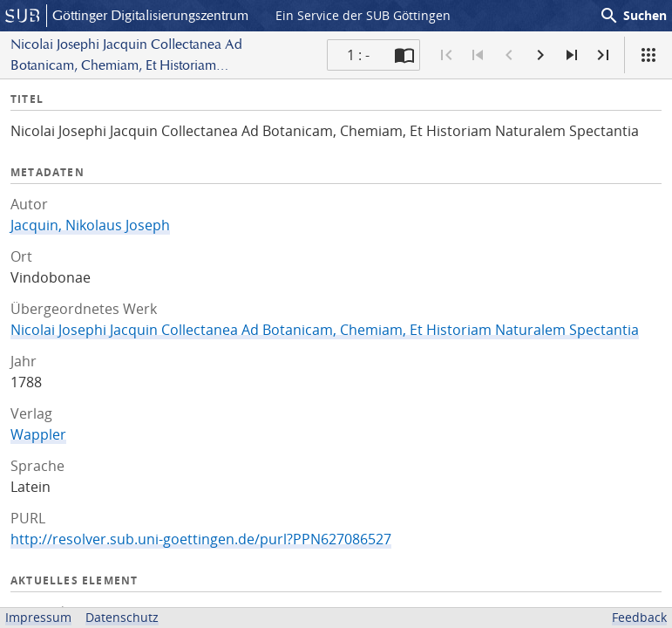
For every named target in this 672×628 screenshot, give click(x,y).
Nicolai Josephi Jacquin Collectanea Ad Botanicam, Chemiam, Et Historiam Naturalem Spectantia (325, 330)
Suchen (633, 16)
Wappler (38, 434)
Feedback (639, 617)
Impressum (38, 617)
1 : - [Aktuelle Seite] (358, 55)
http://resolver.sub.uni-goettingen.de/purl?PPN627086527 (201, 539)
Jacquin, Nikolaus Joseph (90, 225)
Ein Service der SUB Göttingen (363, 15)
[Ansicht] (648, 55)
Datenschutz (122, 617)
